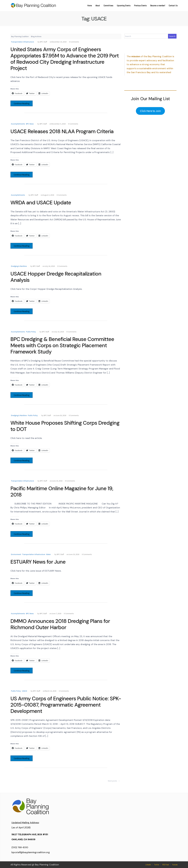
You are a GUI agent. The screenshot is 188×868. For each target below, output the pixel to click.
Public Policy (31, 332)
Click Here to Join (150, 111)
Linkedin (148, 865)
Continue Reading (22, 103)
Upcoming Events (124, 6)
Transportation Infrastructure (22, 42)
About (98, 6)
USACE (24, 691)
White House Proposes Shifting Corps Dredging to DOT (65, 426)
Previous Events (140, 6)
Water (49, 554)
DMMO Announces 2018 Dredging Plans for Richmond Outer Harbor (60, 624)
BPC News (30, 124)
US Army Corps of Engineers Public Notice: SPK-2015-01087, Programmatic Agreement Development (66, 705)
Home (90, 6)
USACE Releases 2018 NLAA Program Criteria (62, 131)
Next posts (114, 781)
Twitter (157, 865)
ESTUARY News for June (38, 562)
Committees (108, 6)
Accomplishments (18, 124)
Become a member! (158, 6)
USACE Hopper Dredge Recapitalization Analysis (56, 277)
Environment (16, 554)
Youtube (175, 865)
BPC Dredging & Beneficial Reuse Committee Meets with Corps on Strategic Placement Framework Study (62, 345)
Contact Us (173, 6)
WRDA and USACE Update (41, 203)
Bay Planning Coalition (20, 36)
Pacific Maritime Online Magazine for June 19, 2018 (62, 492)
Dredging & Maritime (19, 266)
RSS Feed (166, 865)
